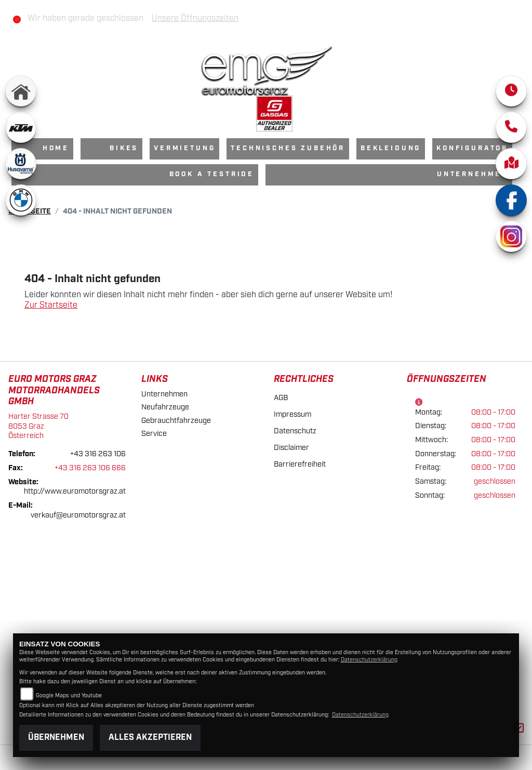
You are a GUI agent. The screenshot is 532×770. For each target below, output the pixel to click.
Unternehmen (164, 394)
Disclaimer (291, 448)
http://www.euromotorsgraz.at (75, 491)
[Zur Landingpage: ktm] (21, 127)
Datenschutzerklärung (369, 660)
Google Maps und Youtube (69, 696)
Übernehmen (56, 738)
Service (154, 434)
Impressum (292, 414)
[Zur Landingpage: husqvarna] (21, 164)
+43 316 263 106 (98, 454)
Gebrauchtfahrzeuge (176, 421)
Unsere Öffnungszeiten (195, 18)
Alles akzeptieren (150, 738)
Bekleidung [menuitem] (391, 148)
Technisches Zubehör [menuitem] (288, 148)
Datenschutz (295, 431)
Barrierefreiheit (300, 464)
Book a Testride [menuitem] (212, 174)
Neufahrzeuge (165, 407)
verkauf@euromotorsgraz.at (78, 515)
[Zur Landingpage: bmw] (21, 200)
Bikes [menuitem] (124, 148)
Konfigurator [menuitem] (472, 148)
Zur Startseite (51, 305)
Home (56, 148)
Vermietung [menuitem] (184, 148)
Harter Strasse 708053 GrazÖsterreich (38, 426)
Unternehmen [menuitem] (473, 174)
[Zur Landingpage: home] (21, 91)
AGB (281, 398)
